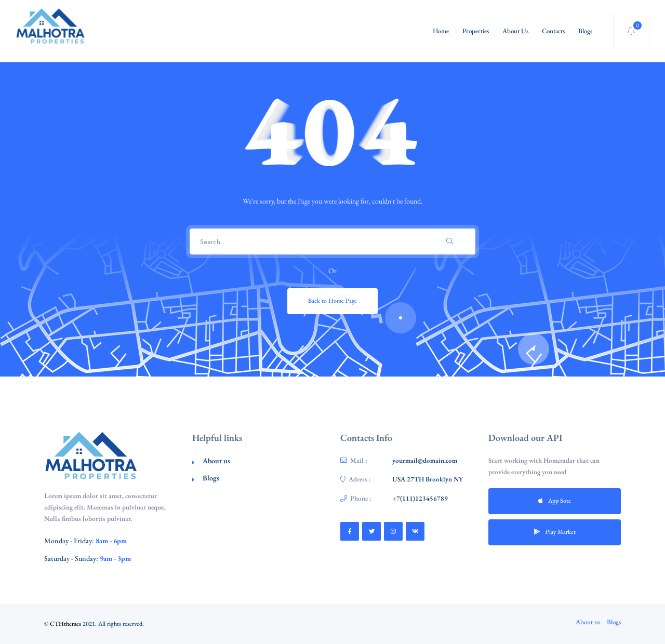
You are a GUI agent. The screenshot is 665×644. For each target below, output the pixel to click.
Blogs (585, 31)
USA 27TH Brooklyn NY (428, 479)
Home (441, 31)
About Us (515, 31)
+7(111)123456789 (420, 498)
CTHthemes (65, 624)
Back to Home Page (332, 301)
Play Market (555, 532)
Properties (476, 31)
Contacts (553, 31)
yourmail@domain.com (425, 460)
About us (216, 461)
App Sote (555, 501)
